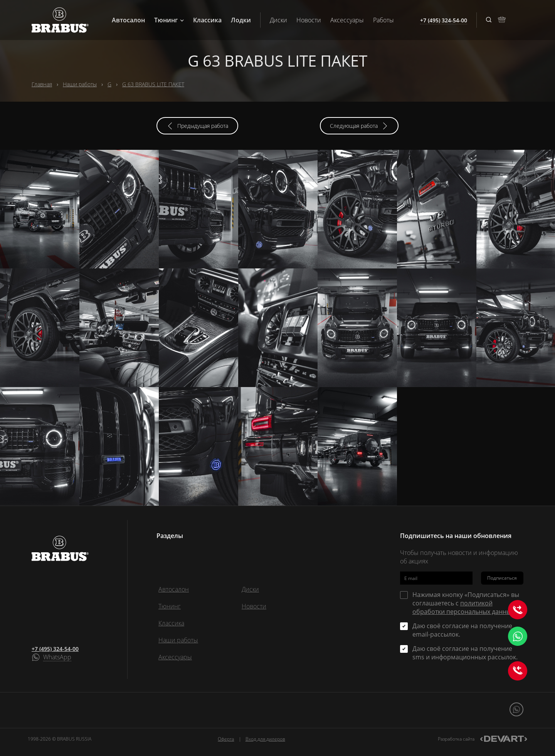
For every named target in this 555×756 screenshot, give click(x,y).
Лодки (241, 20)
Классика (207, 20)
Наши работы (80, 84)
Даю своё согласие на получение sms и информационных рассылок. (465, 653)
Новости (309, 20)
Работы (383, 20)
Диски (278, 20)
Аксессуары (347, 20)
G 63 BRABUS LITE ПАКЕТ (153, 84)
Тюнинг (169, 20)
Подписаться (502, 578)
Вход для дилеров (265, 739)
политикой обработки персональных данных (463, 607)
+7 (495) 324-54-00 (55, 649)
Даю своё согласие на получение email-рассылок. (462, 630)
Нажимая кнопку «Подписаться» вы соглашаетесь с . (466, 603)
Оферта (226, 739)
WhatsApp (57, 657)
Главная (42, 84)
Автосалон (128, 20)
